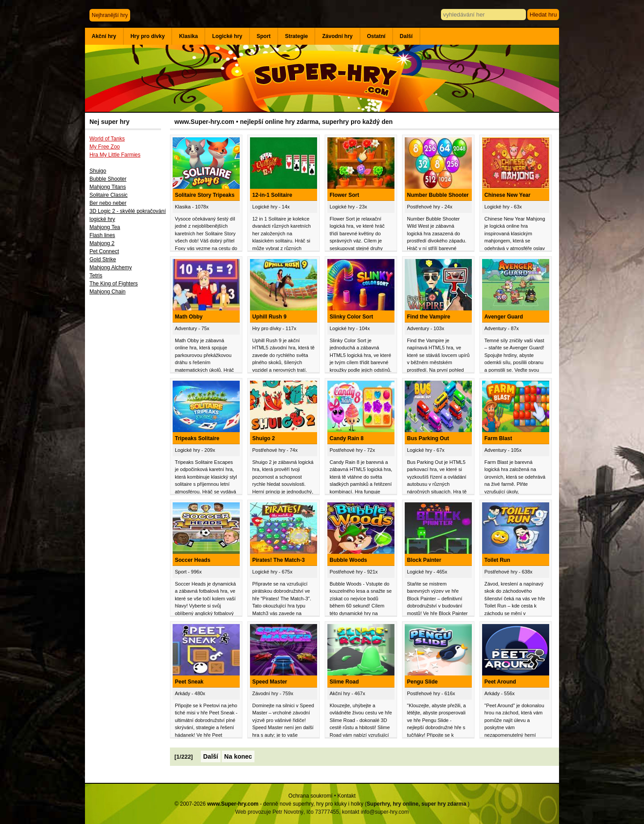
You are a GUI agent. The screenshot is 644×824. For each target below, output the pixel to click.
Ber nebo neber (108, 203)
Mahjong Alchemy (111, 268)
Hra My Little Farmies (115, 155)
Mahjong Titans (108, 187)
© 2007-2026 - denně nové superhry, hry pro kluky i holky (269, 804)
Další (406, 36)
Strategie (296, 36)
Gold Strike (103, 259)
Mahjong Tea (105, 227)
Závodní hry (337, 36)
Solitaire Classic (108, 195)
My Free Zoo (105, 147)
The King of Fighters (114, 284)
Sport (264, 36)
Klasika (188, 36)
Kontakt (346, 796)
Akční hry (104, 36)
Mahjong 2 (102, 243)
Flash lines (102, 235)
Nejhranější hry (110, 15)
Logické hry (227, 36)
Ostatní (376, 36)
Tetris (96, 276)
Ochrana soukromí (311, 796)
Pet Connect (104, 251)
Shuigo (98, 171)
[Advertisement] (127, 446)
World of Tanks (107, 139)
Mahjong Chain (108, 292)
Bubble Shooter (108, 179)
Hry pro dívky (148, 36)
